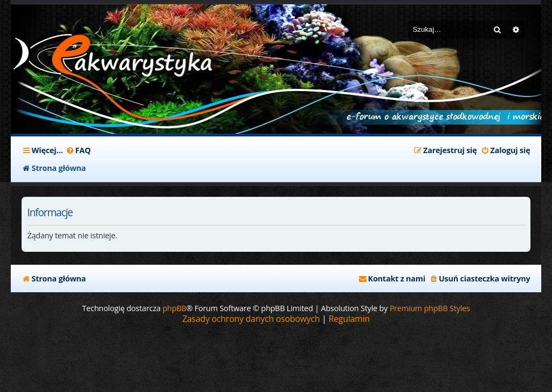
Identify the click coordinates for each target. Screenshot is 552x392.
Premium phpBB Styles (430, 308)
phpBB (174, 308)
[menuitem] (78, 150)
